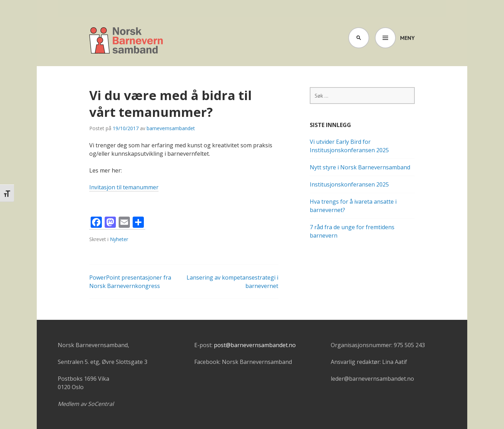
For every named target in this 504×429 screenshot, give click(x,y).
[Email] (124, 223)
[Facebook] (96, 223)
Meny (407, 38)
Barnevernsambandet (126, 41)
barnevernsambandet (171, 128)
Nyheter (119, 239)
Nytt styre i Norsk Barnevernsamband (360, 167)
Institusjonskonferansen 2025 (349, 184)
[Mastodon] (110, 223)
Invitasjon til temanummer (124, 187)
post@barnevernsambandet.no (255, 345)
